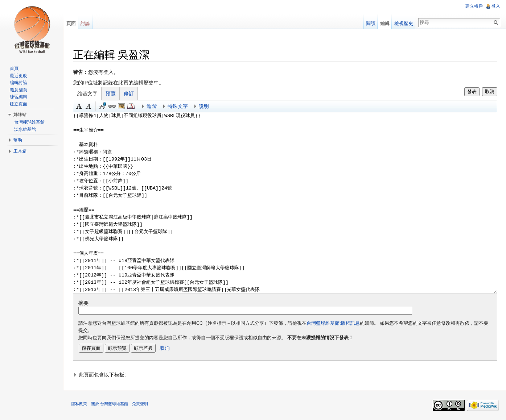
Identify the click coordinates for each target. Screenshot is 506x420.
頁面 (71, 23)
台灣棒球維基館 (29, 122)
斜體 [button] (89, 106)
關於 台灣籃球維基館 (110, 404)
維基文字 (87, 93)
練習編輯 (18, 97)
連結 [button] (112, 106)
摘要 (83, 303)
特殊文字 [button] (178, 106)
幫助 (18, 140)
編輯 (385, 23)
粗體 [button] (79, 106)
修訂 (129, 93)
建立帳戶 (474, 6)
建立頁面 (18, 104)
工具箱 (20, 151)
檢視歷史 (404, 23)
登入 (496, 6)
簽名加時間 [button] (103, 106)
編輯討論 (18, 83)
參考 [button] (131, 106)
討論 (85, 23)
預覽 (111, 93)
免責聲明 (140, 404)
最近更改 (18, 76)
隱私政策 (79, 404)
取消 (490, 92)
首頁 (14, 68)
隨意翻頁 (18, 90)
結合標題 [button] (122, 106)
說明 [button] (204, 106)
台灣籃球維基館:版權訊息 (333, 323)
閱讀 (371, 23)
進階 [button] (152, 106)
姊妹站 (20, 115)
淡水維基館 (25, 129)
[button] (285, 375)
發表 (472, 92)
